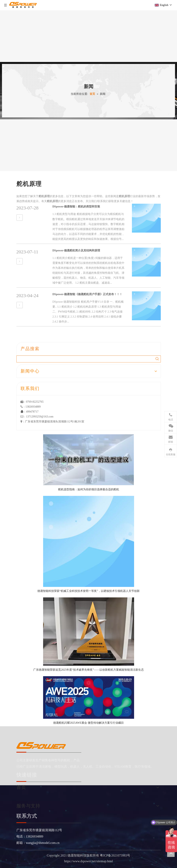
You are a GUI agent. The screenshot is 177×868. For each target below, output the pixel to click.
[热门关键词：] (157, 359)
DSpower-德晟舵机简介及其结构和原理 (76, 251)
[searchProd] (85, 359)
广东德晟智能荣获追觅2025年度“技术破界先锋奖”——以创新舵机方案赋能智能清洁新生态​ (88, 670)
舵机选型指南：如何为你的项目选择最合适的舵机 (89, 489)
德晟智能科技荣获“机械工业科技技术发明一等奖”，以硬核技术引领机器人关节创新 (88, 591)
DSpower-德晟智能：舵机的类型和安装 (76, 207)
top (171, 853)
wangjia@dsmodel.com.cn (43, 843)
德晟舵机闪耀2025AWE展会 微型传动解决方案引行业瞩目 (88, 723)
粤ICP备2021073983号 (115, 855)
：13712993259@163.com (37, 417)
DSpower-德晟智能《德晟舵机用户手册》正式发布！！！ (87, 294)
